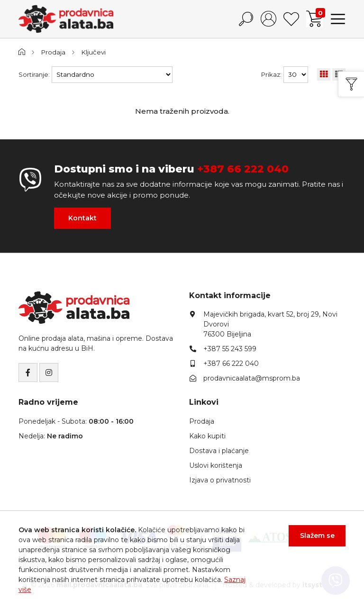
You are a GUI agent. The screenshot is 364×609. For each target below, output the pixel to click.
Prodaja (53, 52)
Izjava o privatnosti (220, 480)
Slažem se (317, 536)
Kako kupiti (207, 436)
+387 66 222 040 (243, 169)
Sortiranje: (34, 74)
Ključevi (93, 52)
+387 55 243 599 (230, 349)
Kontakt (82, 218)
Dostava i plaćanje (219, 451)
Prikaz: (271, 74)
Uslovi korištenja (216, 465)
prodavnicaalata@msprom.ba (252, 378)
